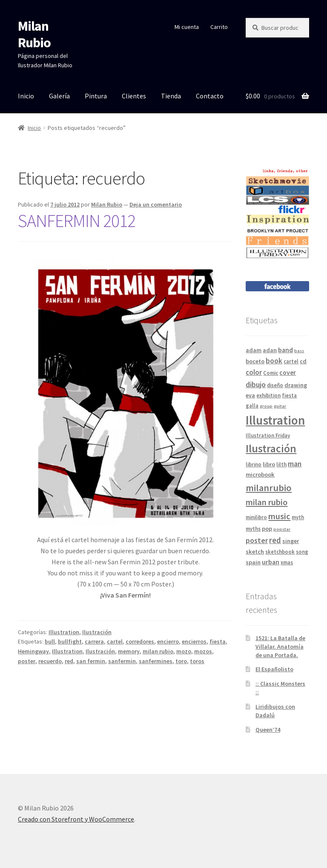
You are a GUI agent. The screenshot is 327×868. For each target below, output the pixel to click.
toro (181, 661)
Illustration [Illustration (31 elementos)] (275, 420)
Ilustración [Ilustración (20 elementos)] (271, 448)
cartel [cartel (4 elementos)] (291, 361)
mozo (184, 651)
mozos (203, 651)
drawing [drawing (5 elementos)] (296, 385)
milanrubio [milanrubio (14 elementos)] (269, 488)
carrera (94, 641)
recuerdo (50, 661)
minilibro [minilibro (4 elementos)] (256, 517)
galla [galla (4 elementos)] (252, 405)
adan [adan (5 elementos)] (270, 350)
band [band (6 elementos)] (285, 350)
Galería (59, 96)
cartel (115, 641)
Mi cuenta (187, 27)
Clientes (134, 96)
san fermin (91, 661)
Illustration (64, 632)
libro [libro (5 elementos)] (269, 464)
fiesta (218, 641)
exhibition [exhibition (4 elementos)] (268, 395)
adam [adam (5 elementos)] (254, 350)
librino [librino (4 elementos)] (254, 464)
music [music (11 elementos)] (279, 516)
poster (27, 661)
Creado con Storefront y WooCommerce (76, 819)
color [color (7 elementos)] (254, 372)
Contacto (210, 96)
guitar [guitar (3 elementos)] (280, 406)
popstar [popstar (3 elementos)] (282, 529)
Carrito (219, 27)
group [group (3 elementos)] (266, 406)
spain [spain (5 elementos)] (253, 562)
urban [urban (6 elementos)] (271, 562)
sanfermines (156, 661)
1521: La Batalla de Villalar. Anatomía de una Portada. (280, 647)
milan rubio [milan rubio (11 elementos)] (267, 502)
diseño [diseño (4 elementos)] (275, 385)
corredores (140, 641)
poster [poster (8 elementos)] (257, 540)
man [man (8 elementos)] (295, 464)
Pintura (96, 96)
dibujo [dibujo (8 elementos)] (256, 384)
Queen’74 (268, 730)
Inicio (26, 96)
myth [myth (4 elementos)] (298, 517)
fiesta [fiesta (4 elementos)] (289, 395)
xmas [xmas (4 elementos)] (287, 562)
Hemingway (33, 651)
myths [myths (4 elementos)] (253, 529)
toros (197, 661)
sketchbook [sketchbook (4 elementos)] (280, 552)
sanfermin (122, 661)
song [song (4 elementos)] (302, 552)
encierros (194, 641)
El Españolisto (274, 669)
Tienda (171, 96)
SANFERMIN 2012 (77, 221)
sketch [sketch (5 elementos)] (255, 552)
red (69, 661)
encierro (168, 641)
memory (129, 651)
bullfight (70, 641)
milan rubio (158, 651)
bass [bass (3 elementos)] (299, 351)
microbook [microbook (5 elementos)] (260, 474)
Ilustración (97, 632)
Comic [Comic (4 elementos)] (271, 373)
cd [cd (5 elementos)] (303, 361)
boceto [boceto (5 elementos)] (255, 361)
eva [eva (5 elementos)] (250, 395)
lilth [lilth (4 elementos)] (281, 464)
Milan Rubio (34, 34)
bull (50, 641)
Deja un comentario (156, 204)
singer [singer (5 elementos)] (291, 541)
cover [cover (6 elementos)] (288, 372)
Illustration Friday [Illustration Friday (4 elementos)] (268, 435)
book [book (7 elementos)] (274, 361)
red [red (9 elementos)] (275, 540)
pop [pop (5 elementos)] (267, 529)
